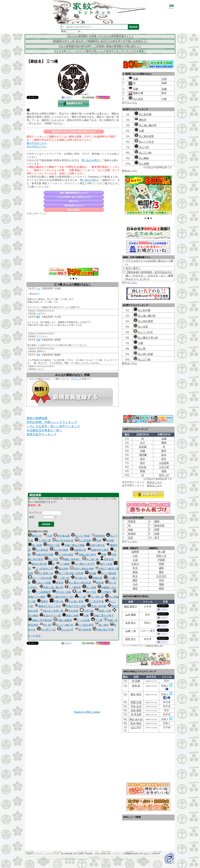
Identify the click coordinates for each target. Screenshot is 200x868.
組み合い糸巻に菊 (51, 611)
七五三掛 (164, 467)
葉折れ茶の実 (37, 564)
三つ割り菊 (43, 541)
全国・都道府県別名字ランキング (74, 193)
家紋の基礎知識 (37, 418)
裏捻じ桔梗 (70, 616)
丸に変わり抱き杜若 (78, 583)
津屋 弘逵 (136, 702)
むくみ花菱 (82, 620)
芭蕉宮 (132, 521)
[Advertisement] (73, 240)
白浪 (77, 592)
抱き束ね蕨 (62, 536)
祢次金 (143, 467)
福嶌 (131, 530)
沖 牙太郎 (136, 714)
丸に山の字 (65, 630)
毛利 (161, 580)
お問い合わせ (100, 854)
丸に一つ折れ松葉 (40, 578)
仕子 (143, 443)
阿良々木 (161, 556)
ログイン (75, 379)
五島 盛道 (136, 710)
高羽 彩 (136, 686)
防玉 (135, 576)
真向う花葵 (104, 564)
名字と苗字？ (133, 268)
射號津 (132, 534)
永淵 (38, 340)
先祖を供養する (74, 210)
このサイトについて (34, 854)
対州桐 (108, 541)
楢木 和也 (136, 694)
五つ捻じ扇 (95, 597)
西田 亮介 (131, 639)
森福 (135, 572)
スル (38, 288)
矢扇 (48, 536)
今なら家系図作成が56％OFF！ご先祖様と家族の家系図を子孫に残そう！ (100, 46)
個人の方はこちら (37, 143)
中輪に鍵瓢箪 (63, 620)
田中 (164, 93)
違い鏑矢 (102, 625)
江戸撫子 (104, 592)
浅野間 (135, 552)
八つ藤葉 (63, 564)
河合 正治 (136, 706)
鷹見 (38, 317)
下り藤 (97, 620)
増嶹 (161, 584)
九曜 (139, 131)
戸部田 (161, 560)
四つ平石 (89, 592)
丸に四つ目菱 (143, 354)
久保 (135, 560)
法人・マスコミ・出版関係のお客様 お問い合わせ (129, 854)
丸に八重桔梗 (107, 573)
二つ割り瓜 (61, 578)
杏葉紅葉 (95, 578)
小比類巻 (164, 463)
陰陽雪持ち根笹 (98, 550)
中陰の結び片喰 (103, 630)
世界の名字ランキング (74, 205)
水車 (97, 541)
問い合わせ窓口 (90, 160)
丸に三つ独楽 (80, 536)
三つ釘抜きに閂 (43, 569)
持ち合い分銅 (62, 592)
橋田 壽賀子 (131, 607)
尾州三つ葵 (51, 545)
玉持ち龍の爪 (95, 545)
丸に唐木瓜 (40, 550)
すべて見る (34, 636)
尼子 (157, 538)
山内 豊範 (131, 615)
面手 (164, 451)
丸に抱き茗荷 (144, 136)
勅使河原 (159, 526)
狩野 (157, 530)
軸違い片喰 (103, 611)
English (156, 854)
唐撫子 (43, 602)
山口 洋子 (136, 727)
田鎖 (164, 471)
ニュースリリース (52, 854)
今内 (135, 584)
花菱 (102, 555)
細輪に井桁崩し (70, 559)
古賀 (164, 79)
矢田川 (135, 564)
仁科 (135, 556)
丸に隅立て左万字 (83, 564)
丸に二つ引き (144, 142)
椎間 (157, 521)
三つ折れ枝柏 (64, 555)
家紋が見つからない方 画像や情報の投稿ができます (74, 131)
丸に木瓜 (51, 559)
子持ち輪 (87, 611)
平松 (38, 355)
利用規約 (89, 854)
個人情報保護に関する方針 (72, 854)
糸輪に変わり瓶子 (102, 616)
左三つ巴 (142, 147)
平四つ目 (57, 602)
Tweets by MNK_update (87, 712)
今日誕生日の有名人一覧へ (44, 430)
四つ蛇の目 (79, 578)
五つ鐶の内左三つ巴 (60, 597)
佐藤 (164, 439)
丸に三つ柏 (143, 153)
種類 (32, 517)
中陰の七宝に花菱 (74, 606)
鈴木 (164, 455)
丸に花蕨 (89, 587)
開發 (164, 443)
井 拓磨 (136, 681)
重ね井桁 (62, 569)
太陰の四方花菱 (43, 555)
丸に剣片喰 (143, 114)
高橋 (164, 83)
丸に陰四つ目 (44, 573)
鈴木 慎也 (136, 723)
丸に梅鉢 (142, 158)
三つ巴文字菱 (94, 602)
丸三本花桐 (83, 541)
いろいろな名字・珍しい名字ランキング (74, 197)
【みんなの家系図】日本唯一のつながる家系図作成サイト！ (100, 36)
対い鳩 (45, 625)
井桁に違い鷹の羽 (51, 587)
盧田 (161, 568)
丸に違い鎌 (90, 559)
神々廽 (161, 552)
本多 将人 (131, 623)
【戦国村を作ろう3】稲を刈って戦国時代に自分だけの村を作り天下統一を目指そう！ (100, 41)
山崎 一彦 (131, 631)
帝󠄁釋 (161, 564)
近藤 (164, 89)
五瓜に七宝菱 (41, 583)
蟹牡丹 (140, 120)
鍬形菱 (98, 583)
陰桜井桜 (98, 536)
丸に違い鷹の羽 (145, 125)
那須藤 (90, 573)
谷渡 (157, 534)
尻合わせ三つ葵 (50, 616)
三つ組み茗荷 (84, 625)
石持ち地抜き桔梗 (82, 569)
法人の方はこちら (37, 146)
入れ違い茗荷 (74, 602)
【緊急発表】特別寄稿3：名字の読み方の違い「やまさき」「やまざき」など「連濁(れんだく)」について (149, 276)
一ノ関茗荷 (73, 587)
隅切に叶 (35, 536)
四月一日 (164, 475)
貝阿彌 (143, 455)
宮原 (131, 538)
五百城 (143, 447)
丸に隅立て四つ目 (146, 338)
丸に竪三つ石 (46, 630)
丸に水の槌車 (59, 550)
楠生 (135, 588)
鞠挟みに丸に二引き (48, 606)
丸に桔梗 (142, 164)
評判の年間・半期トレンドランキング (52, 422)
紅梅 (84, 616)
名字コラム (74, 201)
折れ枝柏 (72, 611)
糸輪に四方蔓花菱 (40, 620)
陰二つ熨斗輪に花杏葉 (69, 573)
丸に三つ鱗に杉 (63, 625)
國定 (135, 580)
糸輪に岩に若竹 (85, 555)
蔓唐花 (58, 583)
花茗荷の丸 (78, 550)
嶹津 (161, 588)
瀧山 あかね (136, 719)
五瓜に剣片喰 (97, 606)
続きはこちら (130, 171)
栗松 (161, 572)
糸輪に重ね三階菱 (73, 545)
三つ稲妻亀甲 (41, 592)
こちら (133, 103)
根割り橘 (138, 93)
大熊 (164, 99)
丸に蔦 (140, 349)
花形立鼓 (107, 559)
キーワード (35, 513)
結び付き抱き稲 (63, 541)
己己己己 (161, 576)
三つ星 (80, 597)
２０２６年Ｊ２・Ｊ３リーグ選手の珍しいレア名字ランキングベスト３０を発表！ (100, 51)
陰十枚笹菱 (83, 630)
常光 (135, 568)
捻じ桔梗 (35, 545)
